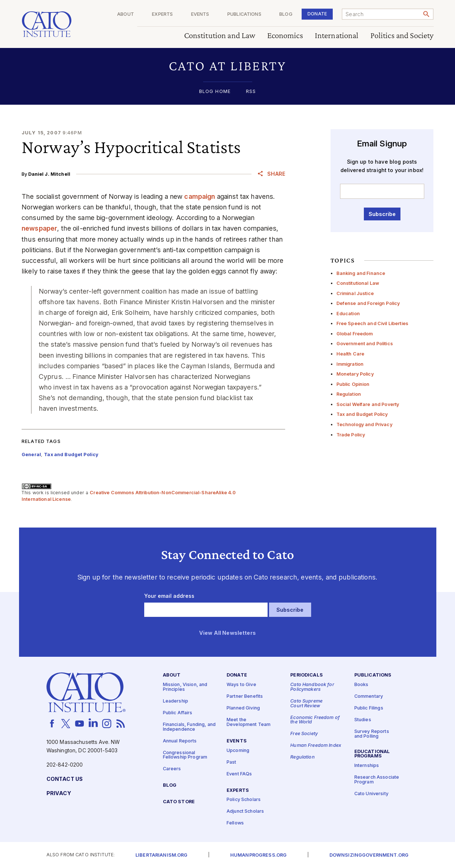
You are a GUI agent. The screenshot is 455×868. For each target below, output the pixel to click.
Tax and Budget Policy (362, 414)
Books (361, 685)
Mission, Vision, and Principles (185, 687)
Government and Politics (365, 344)
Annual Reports (180, 741)
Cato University (371, 794)
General (31, 455)
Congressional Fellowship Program (185, 755)
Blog (286, 14)
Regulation (349, 394)
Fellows (235, 823)
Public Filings (369, 708)
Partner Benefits (245, 696)
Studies (363, 720)
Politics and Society (402, 36)
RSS (251, 92)
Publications (244, 14)
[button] (227, 66)
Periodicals (307, 675)
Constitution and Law (219, 36)
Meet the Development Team (249, 722)
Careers (172, 769)
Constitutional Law (358, 283)
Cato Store (179, 802)
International (336, 36)
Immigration (350, 364)
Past (232, 762)
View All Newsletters (227, 633)
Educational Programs (372, 754)
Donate (317, 14)
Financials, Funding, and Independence (189, 727)
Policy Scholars (244, 800)
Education (348, 314)
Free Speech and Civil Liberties (372, 323)
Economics (285, 36)
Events (200, 14)
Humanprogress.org (258, 855)
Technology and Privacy (364, 424)
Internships (367, 766)
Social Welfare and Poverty (368, 404)
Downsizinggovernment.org (369, 855)
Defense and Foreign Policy (368, 303)
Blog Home (215, 92)
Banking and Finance (361, 273)
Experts (162, 14)
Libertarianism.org (162, 855)
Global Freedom (355, 334)
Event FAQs (239, 774)
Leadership (176, 701)
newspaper (39, 228)
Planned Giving (243, 708)
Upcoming (238, 750)
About (126, 14)
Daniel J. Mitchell (49, 174)
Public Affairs (178, 713)
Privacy (59, 794)
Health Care (350, 354)
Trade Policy (351, 435)
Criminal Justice (355, 293)
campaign (199, 196)
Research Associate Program (377, 780)
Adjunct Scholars (245, 811)
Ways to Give (241, 685)
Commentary (369, 696)
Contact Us (65, 779)
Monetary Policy (355, 374)
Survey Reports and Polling (372, 734)
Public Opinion (353, 384)
